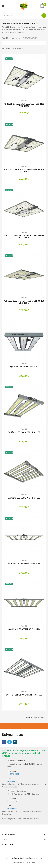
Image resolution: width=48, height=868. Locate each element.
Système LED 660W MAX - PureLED (24, 564)
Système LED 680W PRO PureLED (24, 629)
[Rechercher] (24, 16)
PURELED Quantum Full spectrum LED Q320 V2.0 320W (24, 236)
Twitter (10, 742)
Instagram (15, 742)
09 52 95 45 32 (13, 774)
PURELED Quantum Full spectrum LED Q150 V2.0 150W (24, 105)
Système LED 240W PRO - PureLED (24, 432)
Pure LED (24, 101)
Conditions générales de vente (31, 858)
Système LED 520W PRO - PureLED (24, 498)
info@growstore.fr (14, 781)
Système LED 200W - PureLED (24, 367)
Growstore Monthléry (16, 761)
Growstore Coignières (17, 791)
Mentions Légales (12, 858)
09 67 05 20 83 (13, 801)
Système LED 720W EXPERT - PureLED (24, 695)
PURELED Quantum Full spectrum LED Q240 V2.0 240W (24, 171)
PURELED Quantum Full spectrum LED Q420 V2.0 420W (24, 302)
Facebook (4, 742)
